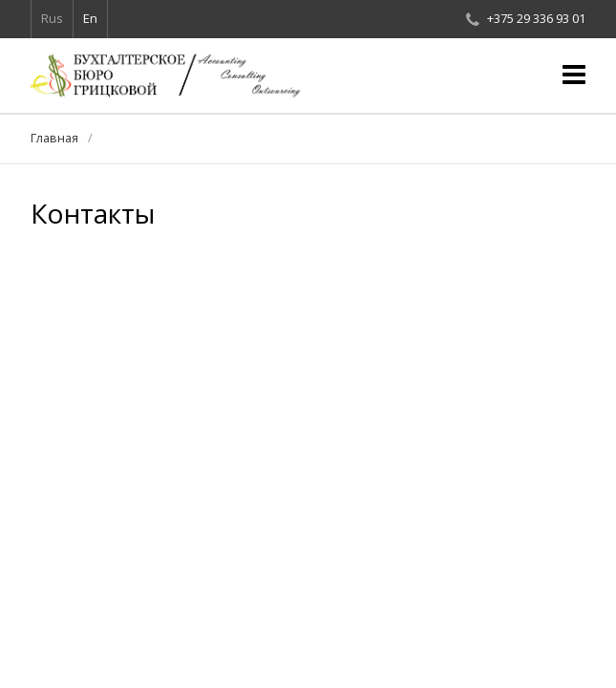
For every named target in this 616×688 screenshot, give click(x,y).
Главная (54, 138)
